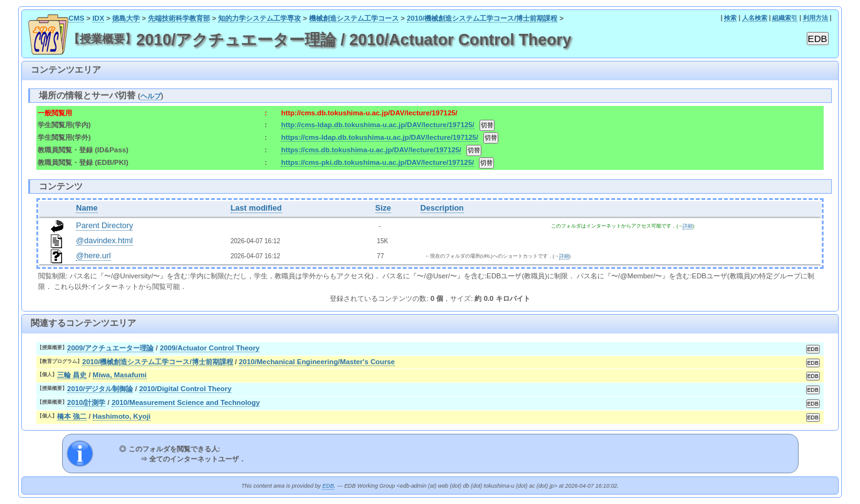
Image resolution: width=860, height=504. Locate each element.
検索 (730, 18)
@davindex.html (104, 241)
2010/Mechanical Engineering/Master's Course (317, 362)
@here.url (93, 256)
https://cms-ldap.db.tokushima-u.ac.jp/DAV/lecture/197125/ (380, 137)
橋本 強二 (72, 416)
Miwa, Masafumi (120, 375)
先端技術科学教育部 (179, 18)
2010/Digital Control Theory (185, 389)
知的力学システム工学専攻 (260, 18)
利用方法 (815, 18)
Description (442, 208)
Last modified (256, 208)
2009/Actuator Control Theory (210, 348)
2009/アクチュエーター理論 (110, 348)
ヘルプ (151, 96)
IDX (98, 18)
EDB (328, 486)
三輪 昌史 (72, 375)
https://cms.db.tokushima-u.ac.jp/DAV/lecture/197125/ (371, 150)
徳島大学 (126, 18)
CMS (76, 18)
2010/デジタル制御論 (100, 389)
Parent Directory (104, 226)
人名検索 (755, 18)
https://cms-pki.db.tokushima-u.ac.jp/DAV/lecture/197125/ (377, 162)
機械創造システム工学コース (354, 18)
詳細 (688, 226)
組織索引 (785, 18)
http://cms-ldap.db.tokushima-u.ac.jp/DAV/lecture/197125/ (377, 125)
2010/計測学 (86, 402)
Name (87, 208)
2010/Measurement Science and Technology (186, 402)
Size (383, 208)
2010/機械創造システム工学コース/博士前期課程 (482, 18)
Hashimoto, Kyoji (122, 416)
